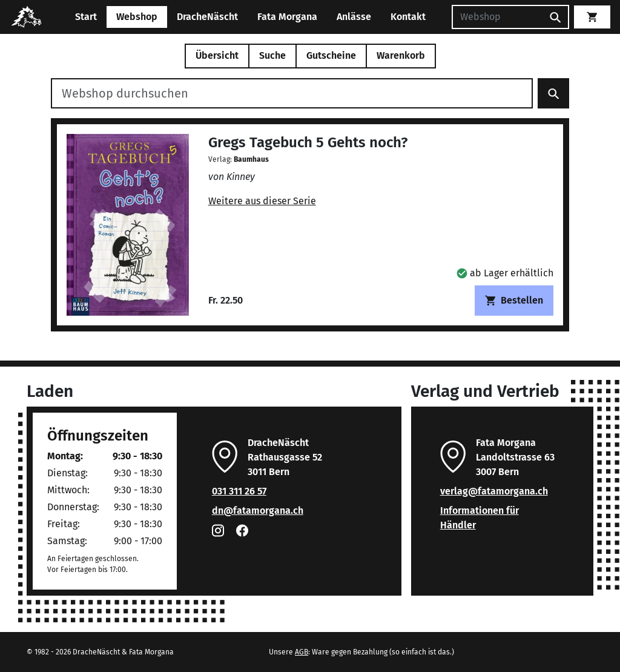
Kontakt (408, 17)
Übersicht (217, 55)
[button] (505, 273)
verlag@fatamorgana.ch (494, 491)
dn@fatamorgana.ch (258, 511)
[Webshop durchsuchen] (292, 93)
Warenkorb (401, 55)
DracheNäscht (207, 17)
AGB (302, 652)
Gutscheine (331, 55)
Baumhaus (251, 159)
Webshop (137, 17)
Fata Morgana (287, 17)
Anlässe (354, 17)
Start (86, 17)
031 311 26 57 (239, 491)
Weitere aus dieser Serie (262, 201)
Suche (272, 55)
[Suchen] (497, 17)
